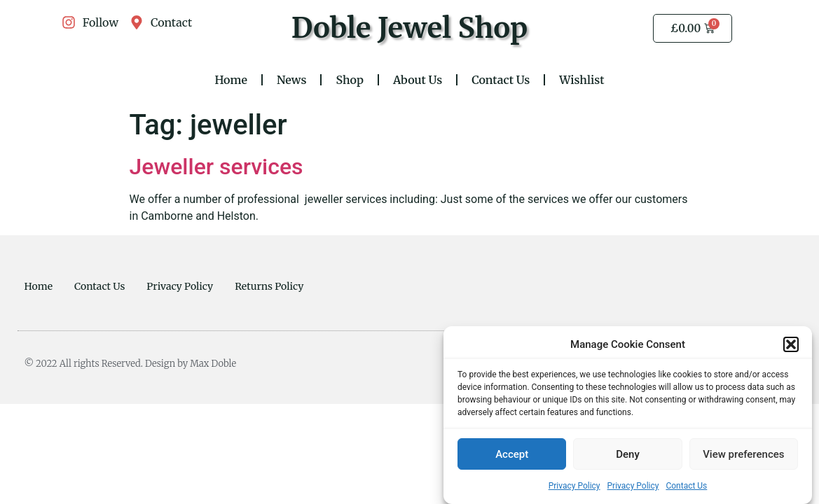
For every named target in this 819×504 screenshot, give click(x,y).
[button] (791, 345)
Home (231, 80)
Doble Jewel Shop (410, 28)
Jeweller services (216, 167)
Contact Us (686, 486)
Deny (628, 455)
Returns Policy (269, 286)
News (292, 80)
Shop (349, 80)
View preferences (743, 455)
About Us (418, 80)
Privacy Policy (574, 486)
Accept (512, 455)
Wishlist (581, 80)
